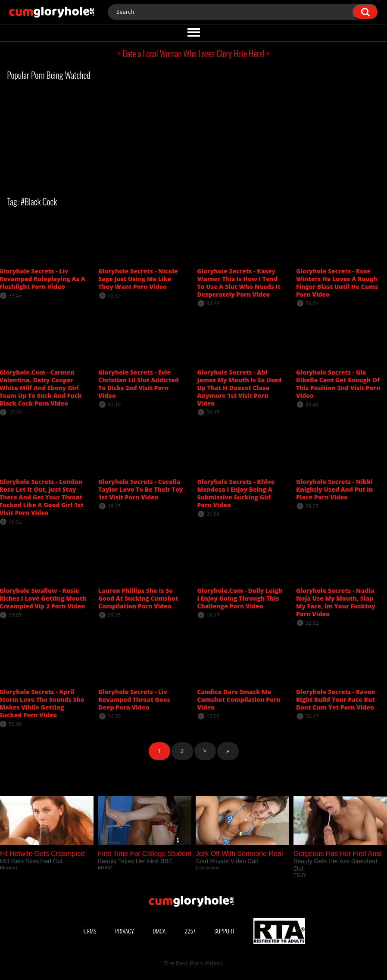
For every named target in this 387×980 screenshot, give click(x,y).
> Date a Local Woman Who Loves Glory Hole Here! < (193, 53)
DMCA (159, 931)
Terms (89, 931)
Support (225, 931)
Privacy (125, 931)
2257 (190, 931)
